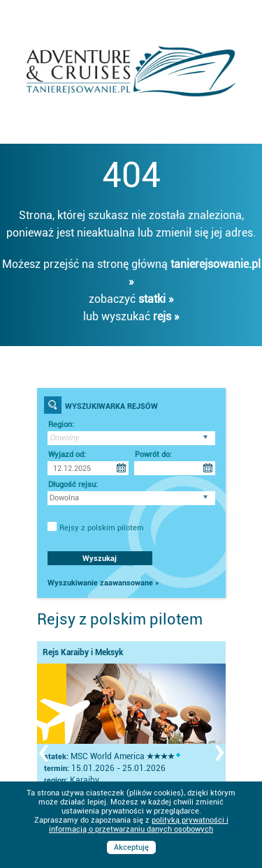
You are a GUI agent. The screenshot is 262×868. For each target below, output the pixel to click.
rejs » (166, 316)
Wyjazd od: (67, 455)
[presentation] (43, 750)
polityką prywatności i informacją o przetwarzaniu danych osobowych (139, 825)
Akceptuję (131, 847)
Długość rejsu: (73, 485)
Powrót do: (153, 455)
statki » (156, 299)
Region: (61, 425)
